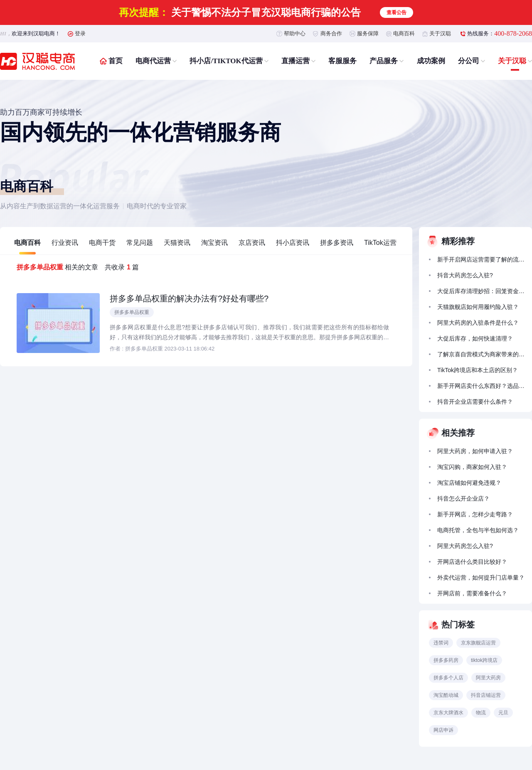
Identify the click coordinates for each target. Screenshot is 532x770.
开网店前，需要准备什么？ (472, 593)
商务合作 (331, 33)
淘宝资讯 (214, 243)
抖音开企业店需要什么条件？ (475, 402)
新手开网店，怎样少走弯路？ (475, 514)
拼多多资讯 (337, 243)
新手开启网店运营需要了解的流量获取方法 (481, 259)
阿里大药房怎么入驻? (465, 546)
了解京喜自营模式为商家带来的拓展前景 (481, 354)
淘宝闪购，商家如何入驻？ (472, 467)
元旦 (503, 713)
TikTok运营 (380, 243)
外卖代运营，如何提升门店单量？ (481, 577)
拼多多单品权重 (132, 312)
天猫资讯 (177, 243)
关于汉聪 (440, 33)
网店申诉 (443, 730)
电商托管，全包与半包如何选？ (478, 530)
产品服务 (384, 61)
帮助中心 (295, 33)
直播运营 (296, 61)
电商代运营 (153, 61)
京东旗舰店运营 (478, 643)
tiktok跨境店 (484, 660)
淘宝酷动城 (446, 695)
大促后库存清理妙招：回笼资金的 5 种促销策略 (481, 291)
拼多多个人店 (448, 678)
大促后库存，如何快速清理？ (475, 338)
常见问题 (140, 243)
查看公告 (397, 12)
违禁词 (441, 643)
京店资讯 (252, 243)
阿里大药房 (488, 678)
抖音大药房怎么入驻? (465, 275)
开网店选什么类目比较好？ (472, 562)
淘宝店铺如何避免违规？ (469, 483)
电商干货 (102, 243)
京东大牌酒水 (448, 713)
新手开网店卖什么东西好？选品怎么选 (481, 386)
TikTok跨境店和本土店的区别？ (478, 370)
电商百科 (404, 33)
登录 (80, 33)
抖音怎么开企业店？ (463, 499)
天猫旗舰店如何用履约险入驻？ (478, 307)
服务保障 (368, 33)
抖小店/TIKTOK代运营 (226, 61)
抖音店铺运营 (486, 695)
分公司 (469, 61)
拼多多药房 (446, 660)
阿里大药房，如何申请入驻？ (475, 451)
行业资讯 (65, 243)
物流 (481, 713)
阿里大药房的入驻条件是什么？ (478, 323)
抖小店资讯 (293, 243)
